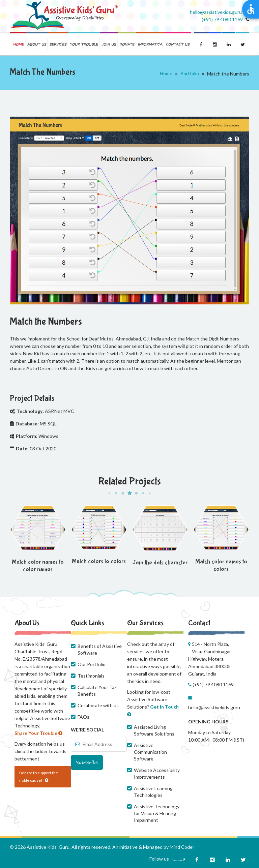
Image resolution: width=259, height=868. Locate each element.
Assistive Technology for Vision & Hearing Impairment (157, 813)
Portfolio (190, 73)
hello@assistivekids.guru (214, 707)
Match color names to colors (221, 565)
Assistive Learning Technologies (153, 792)
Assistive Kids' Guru (48, 847)
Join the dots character (160, 563)
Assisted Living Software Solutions (154, 730)
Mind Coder (182, 847)
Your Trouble (84, 44)
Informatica (150, 44)
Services (58, 44)
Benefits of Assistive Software (100, 649)
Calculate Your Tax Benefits (97, 691)
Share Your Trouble (38, 733)
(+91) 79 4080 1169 (222, 19)
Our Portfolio (92, 664)
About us (37, 44)
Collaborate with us (98, 705)
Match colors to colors (99, 561)
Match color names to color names (38, 566)
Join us (109, 44)
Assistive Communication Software (150, 752)
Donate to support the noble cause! (39, 776)
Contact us (178, 44)
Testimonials (91, 676)
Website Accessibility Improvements (157, 773)
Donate (127, 44)
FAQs (83, 717)
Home (19, 44)
